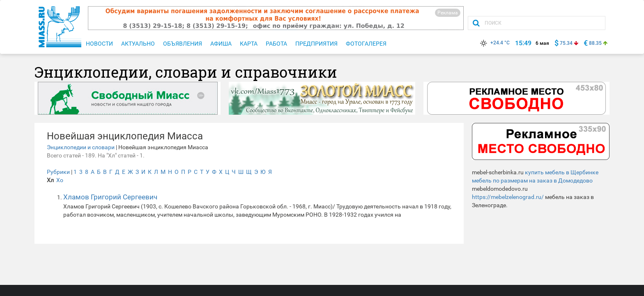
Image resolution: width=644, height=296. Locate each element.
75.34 (566, 43)
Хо (60, 180)
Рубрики (58, 172)
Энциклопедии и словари (81, 147)
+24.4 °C (494, 43)
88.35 (595, 43)
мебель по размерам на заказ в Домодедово (532, 180)
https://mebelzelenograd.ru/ (508, 197)
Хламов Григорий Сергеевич (110, 197)
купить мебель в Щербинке (562, 172)
